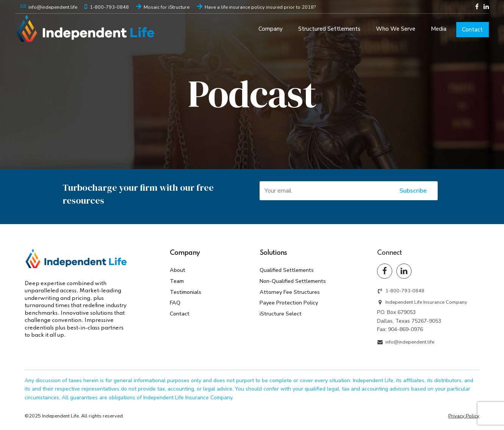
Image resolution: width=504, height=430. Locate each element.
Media (439, 29)
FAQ (175, 303)
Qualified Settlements (287, 270)
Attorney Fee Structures (290, 292)
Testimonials (185, 292)
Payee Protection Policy (289, 303)
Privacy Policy (464, 416)
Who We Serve (396, 29)
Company (271, 29)
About (178, 270)
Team (177, 281)
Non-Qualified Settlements (293, 281)
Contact (472, 30)
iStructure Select (281, 314)
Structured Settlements (329, 29)
